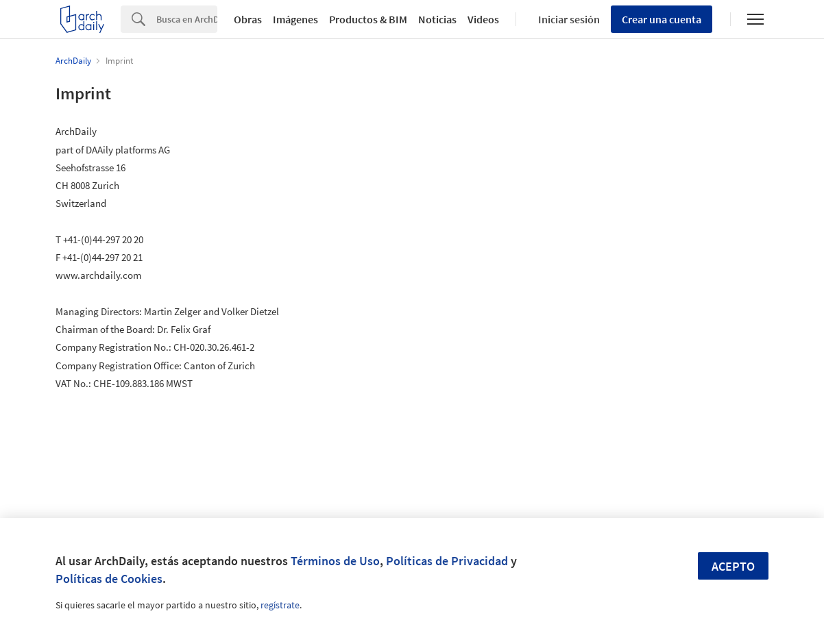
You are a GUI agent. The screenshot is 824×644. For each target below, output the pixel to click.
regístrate (280, 605)
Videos (483, 19)
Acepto (733, 566)
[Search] (187, 19)
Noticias (437, 19)
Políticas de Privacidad (447, 561)
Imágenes (295, 19)
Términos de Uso (335, 561)
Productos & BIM (368, 19)
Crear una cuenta (662, 19)
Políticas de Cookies (109, 579)
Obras (248, 19)
